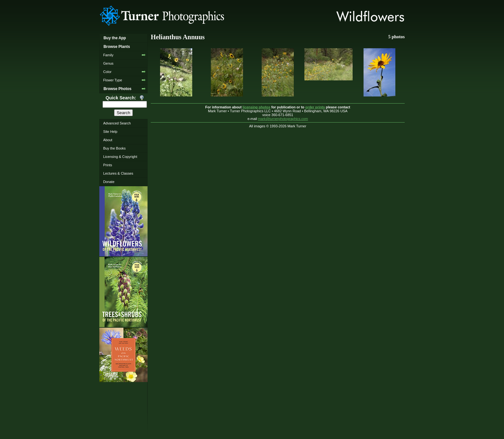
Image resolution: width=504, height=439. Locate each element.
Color (107, 72)
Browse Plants (117, 47)
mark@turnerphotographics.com (283, 119)
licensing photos (256, 107)
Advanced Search (117, 123)
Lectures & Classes (118, 173)
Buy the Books (114, 148)
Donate (109, 182)
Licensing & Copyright (120, 157)
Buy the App (115, 38)
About (108, 140)
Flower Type (113, 80)
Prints (108, 165)
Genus (108, 63)
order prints (315, 107)
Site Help (110, 132)
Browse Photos (117, 89)
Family (108, 55)
